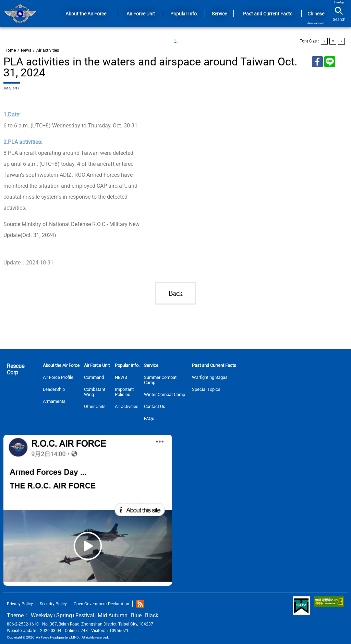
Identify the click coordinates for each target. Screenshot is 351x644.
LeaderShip (54, 389)
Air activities (48, 50)
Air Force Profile (58, 377)
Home (20, 14)
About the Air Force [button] (86, 14)
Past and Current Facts (214, 365)
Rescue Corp (16, 369)
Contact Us (155, 406)
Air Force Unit (97, 365)
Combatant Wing (95, 392)
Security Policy (53, 604)
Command (94, 377)
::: (175, 41)
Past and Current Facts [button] (268, 14)
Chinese (316, 17)
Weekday (42, 615)
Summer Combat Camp (160, 380)
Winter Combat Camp (165, 394)
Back (175, 293)
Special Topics (206, 389)
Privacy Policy (20, 604)
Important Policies (124, 392)
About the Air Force (61, 365)
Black (152, 615)
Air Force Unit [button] (141, 14)
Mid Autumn (113, 615)
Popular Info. (127, 365)
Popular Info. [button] (184, 14)
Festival (85, 615)
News (26, 50)
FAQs (149, 418)
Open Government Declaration (101, 604)
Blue (136, 615)
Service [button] (219, 14)
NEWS (121, 377)
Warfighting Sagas (210, 377)
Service (151, 365)
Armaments (54, 401)
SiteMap (339, 3)
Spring (64, 615)
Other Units (95, 406)
